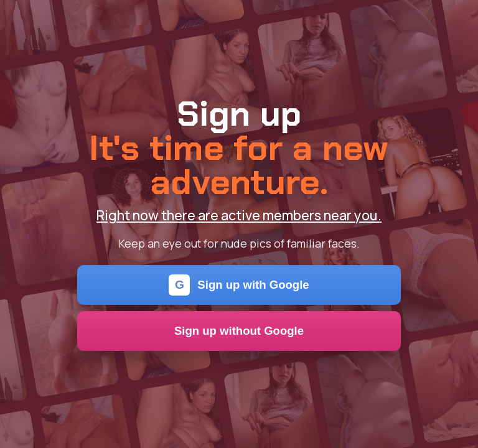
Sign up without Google (239, 331)
